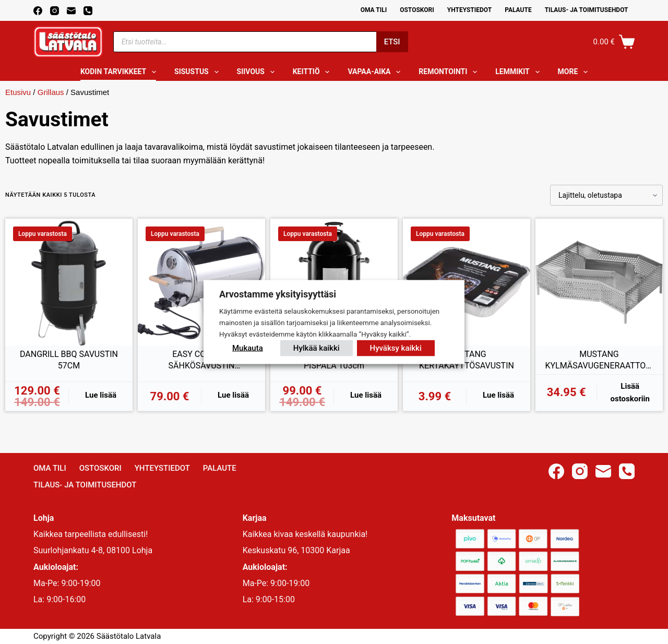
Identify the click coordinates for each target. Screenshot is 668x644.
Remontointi (450, 72)
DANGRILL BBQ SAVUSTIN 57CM (69, 360)
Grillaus (51, 92)
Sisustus (199, 72)
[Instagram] (55, 11)
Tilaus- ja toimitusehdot (587, 10)
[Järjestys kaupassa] (606, 195)
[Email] (71, 11)
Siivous (258, 72)
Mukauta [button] (248, 348)
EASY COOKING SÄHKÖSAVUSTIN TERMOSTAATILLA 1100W (201, 360)
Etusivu (18, 92)
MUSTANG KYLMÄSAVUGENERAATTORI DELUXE (599, 360)
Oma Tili (374, 10)
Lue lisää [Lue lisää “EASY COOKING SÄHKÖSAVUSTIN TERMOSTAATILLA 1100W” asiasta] (233, 395)
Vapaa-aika (376, 72)
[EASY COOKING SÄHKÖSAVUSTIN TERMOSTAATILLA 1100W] (201, 282)
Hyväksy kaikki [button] (396, 348)
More (575, 72)
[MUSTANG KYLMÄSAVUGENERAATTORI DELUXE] (599, 282)
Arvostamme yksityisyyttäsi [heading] (278, 294)
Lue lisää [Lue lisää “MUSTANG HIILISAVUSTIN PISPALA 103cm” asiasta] (366, 395)
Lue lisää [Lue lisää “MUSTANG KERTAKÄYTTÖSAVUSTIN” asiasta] (498, 395)
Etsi (392, 42)
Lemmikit (519, 72)
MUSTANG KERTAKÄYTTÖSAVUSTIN (467, 360)
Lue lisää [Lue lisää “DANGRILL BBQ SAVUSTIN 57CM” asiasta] (101, 395)
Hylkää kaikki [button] (317, 348)
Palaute (518, 10)
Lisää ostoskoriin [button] (630, 393)
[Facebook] (38, 11)
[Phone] (88, 11)
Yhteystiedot (469, 10)
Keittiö (313, 72)
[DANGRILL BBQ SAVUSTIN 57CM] (69, 282)
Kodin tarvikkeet (120, 72)
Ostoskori (417, 10)
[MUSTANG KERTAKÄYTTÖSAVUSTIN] (467, 282)
